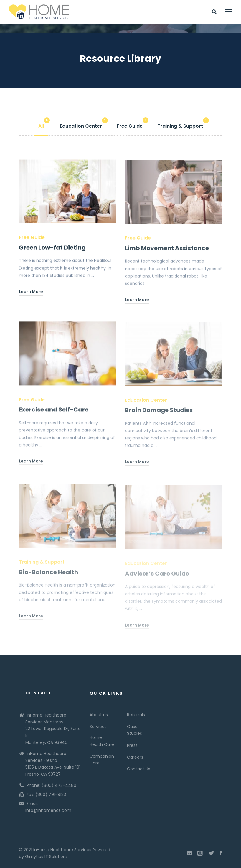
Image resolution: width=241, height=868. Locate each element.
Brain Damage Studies (159, 414)
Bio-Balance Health (48, 576)
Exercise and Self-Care (54, 413)
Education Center (146, 404)
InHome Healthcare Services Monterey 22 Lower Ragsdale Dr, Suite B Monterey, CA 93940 (53, 729)
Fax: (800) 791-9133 (46, 794)
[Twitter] (211, 853)
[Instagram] (200, 853)
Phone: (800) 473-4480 (51, 785)
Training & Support (42, 566)
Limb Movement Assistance (167, 251)
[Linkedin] (189, 853)
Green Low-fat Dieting (52, 249)
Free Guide (32, 239)
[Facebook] (221, 853)
